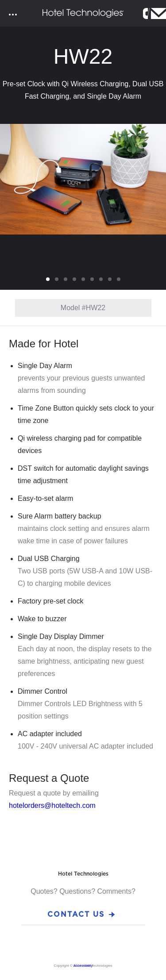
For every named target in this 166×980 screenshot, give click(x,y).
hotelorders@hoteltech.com (52, 805)
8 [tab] (111, 279)
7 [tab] (102, 279)
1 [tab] (49, 279)
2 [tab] (58, 279)
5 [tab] (85, 279)
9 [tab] (120, 279)
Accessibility (83, 966)
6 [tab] (93, 279)
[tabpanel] (83, 179)
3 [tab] (67, 279)
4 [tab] (76, 279)
